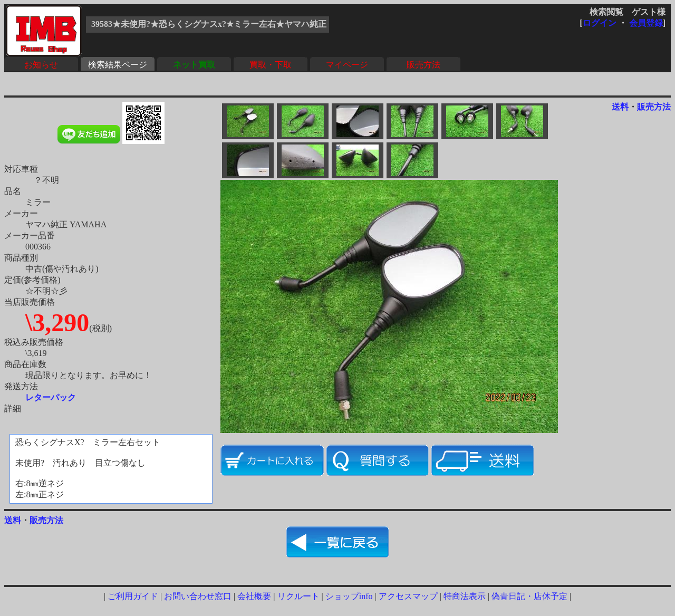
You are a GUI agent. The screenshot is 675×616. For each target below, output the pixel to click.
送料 (620, 107)
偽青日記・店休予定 (529, 596)
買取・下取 (271, 65)
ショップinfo (349, 596)
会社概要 (254, 596)
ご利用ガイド (133, 596)
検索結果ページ (118, 65)
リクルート (298, 596)
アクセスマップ (408, 596)
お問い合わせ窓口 (198, 596)
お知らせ (41, 65)
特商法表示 (465, 596)
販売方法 (423, 65)
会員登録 (646, 23)
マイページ (347, 65)
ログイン (600, 23)
